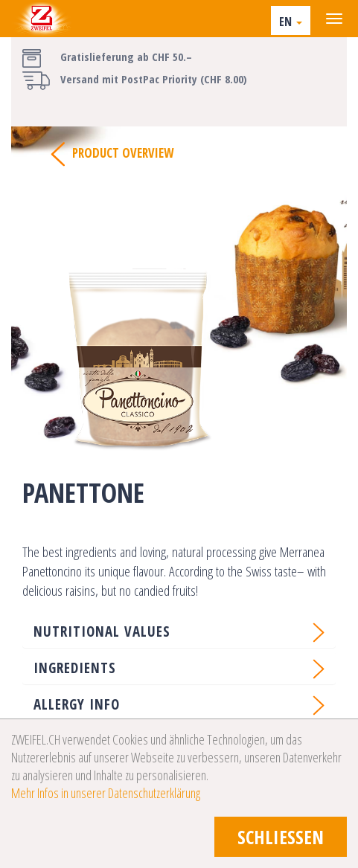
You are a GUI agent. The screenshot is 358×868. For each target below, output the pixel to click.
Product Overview (112, 154)
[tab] (179, 631)
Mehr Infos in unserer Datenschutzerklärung (106, 793)
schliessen (281, 837)
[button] (179, 631)
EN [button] (291, 22)
